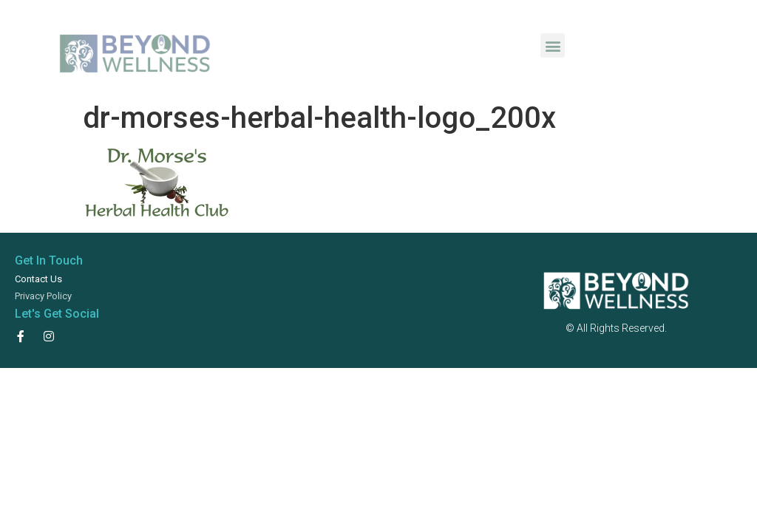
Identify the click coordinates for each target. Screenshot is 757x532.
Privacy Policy (43, 296)
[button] (553, 45)
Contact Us (38, 279)
